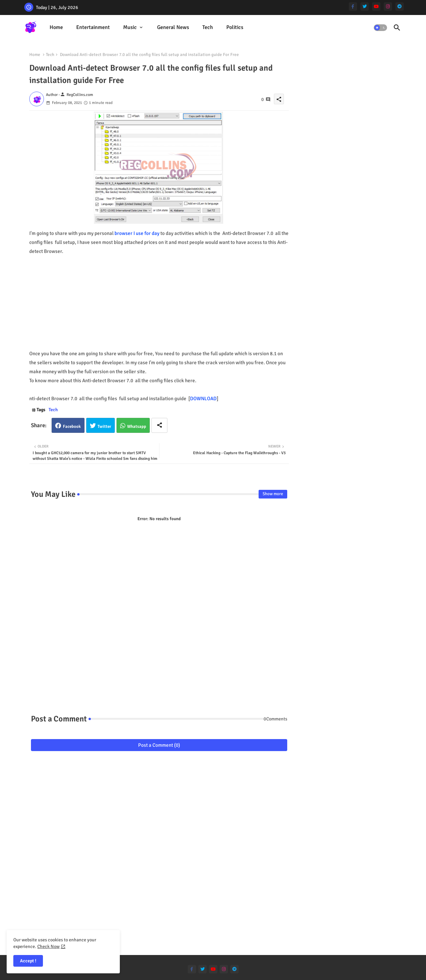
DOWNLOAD (203, 399)
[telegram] (400, 6)
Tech (208, 27)
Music (130, 27)
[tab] (56, 27)
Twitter (104, 427)
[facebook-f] (353, 6)
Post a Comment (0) (159, 745)
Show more (273, 494)
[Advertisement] (159, 303)
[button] (380, 28)
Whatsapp (137, 427)
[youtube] (376, 6)
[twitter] (365, 6)
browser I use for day (137, 233)
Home (56, 27)
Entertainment (93, 27)
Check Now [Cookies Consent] (48, 947)
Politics (235, 27)
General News (173, 27)
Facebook (72, 427)
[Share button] (159, 425)
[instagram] (388, 6)
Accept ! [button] (28, 961)
